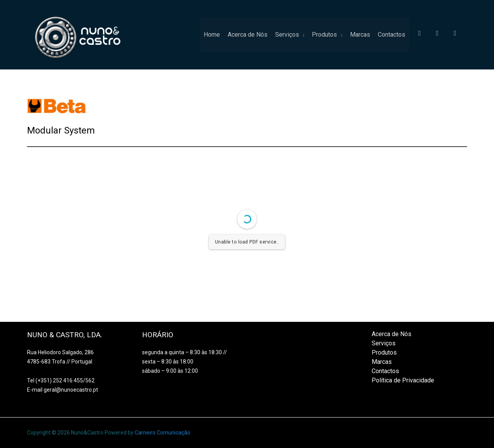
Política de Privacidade (403, 380)
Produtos (324, 35)
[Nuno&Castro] (79, 34)
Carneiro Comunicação (162, 433)
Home (212, 35)
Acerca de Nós (248, 35)
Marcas (360, 35)
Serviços (287, 35)
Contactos (392, 35)
